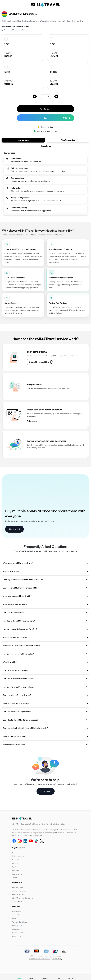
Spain (15, 867)
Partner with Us (18, 933)
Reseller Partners (19, 894)
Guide (31, 978)
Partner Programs (19, 887)
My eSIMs (45, 978)
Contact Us (46, 791)
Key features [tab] (23, 140)
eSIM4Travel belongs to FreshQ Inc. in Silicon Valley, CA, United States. (39, 824)
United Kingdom (19, 856)
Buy (58, 118)
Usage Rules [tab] (46, 146)
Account (71, 978)
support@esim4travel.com (40, 959)
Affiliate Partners (19, 891)
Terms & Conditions (20, 922)
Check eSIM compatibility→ (15, 30)
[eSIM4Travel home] (45, 5)
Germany (16, 870)
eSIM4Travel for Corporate (23, 898)
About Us (16, 915)
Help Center (17, 911)
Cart (58, 978)
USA (14, 852)
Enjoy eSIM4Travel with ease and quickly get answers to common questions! (46, 551)
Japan (15, 878)
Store (19, 978)
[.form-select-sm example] (46, 97)
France (15, 863)
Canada (15, 860)
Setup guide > (33, 421)
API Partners (17, 902)
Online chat (56, 959)
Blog (14, 918)
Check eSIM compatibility (41, 362)
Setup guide (17, 929)
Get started (14, 529)
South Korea (17, 874)
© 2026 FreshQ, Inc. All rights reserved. (45, 956)
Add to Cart (45, 109)
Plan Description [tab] (68, 140)
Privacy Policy (18, 925)
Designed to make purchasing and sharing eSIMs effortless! (30, 521)
